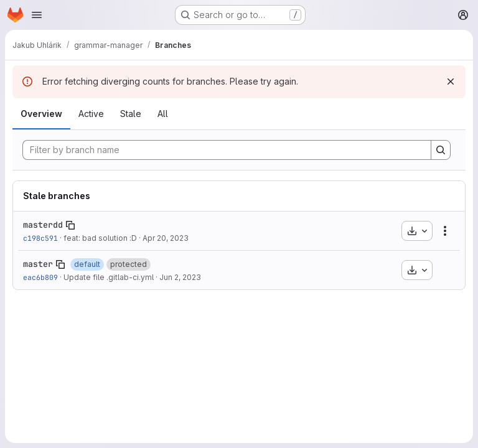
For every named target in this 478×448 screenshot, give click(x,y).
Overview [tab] (41, 114)
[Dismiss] (451, 82)
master (38, 264)
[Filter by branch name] (227, 150)
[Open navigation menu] (37, 15)
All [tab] (163, 114)
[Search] (441, 150)
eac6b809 (40, 277)
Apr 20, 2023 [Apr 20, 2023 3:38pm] (166, 238)
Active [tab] (91, 114)
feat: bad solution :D (100, 238)
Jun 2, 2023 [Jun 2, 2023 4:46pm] (180, 277)
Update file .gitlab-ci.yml (109, 277)
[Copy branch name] (70, 225)
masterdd (43, 225)
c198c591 (40, 238)
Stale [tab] (131, 114)
